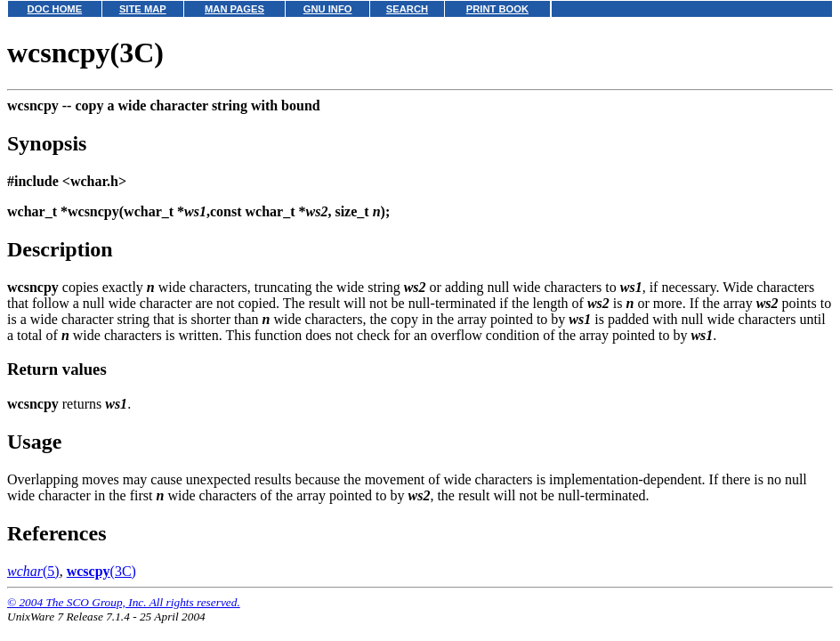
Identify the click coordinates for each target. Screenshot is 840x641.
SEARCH (407, 9)
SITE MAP (143, 9)
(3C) (101, 571)
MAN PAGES (234, 9)
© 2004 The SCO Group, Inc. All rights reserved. (124, 602)
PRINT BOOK (497, 9)
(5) (33, 571)
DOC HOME (55, 9)
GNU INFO (328, 9)
